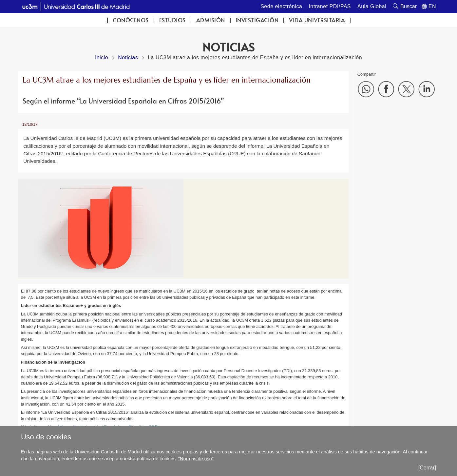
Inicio (102, 57)
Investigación (257, 20)
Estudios (172, 20)
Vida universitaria (317, 20)
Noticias (128, 57)
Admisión (211, 20)
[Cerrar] (427, 468)
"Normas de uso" (196, 459)
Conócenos (131, 20)
